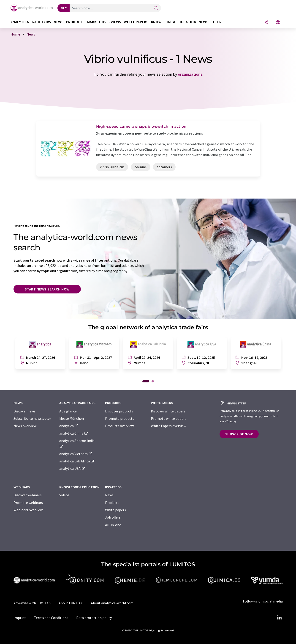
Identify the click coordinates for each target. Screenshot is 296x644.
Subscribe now (239, 434)
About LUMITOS (71, 603)
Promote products (120, 418)
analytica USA (72, 468)
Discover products (119, 411)
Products (112, 503)
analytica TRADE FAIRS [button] (31, 22)
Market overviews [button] (104, 22)
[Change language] (278, 23)
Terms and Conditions (51, 618)
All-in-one (113, 525)
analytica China (74, 433)
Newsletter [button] (210, 22)
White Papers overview (168, 426)
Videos (64, 495)
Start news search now (47, 289)
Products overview (119, 426)
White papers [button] (136, 22)
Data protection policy (94, 618)
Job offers (113, 517)
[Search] (156, 8)
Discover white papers (168, 411)
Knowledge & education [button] (174, 22)
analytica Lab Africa (77, 461)
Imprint (20, 618)
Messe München (72, 418)
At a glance (68, 411)
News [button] (59, 22)
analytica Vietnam (76, 454)
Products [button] (75, 22)
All (62, 8)
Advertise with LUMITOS (32, 603)
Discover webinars (28, 495)
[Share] (266, 23)
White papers (115, 510)
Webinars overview (28, 510)
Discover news (24, 411)
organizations (190, 74)
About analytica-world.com (112, 603)
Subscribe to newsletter (32, 418)
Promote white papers (169, 418)
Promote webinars (28, 503)
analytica (69, 426)
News (109, 495)
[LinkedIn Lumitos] (280, 618)
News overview (25, 426)
